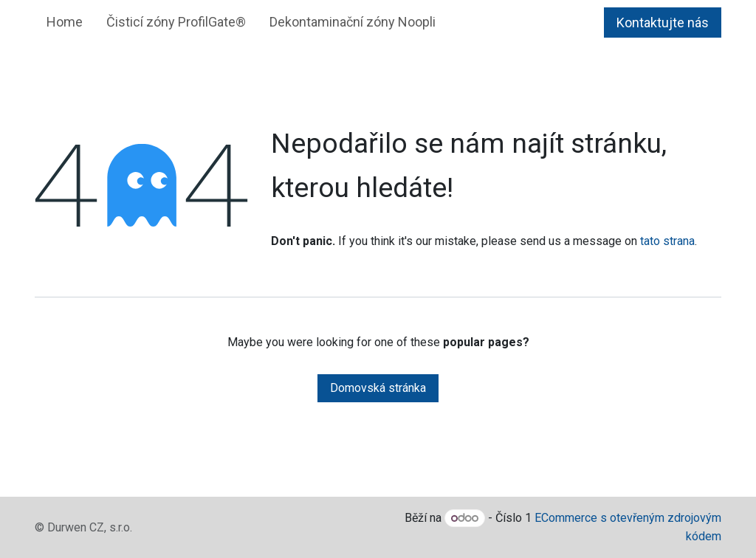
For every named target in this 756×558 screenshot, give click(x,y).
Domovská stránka (378, 388)
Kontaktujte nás (663, 23)
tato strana (667, 241)
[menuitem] (65, 23)
